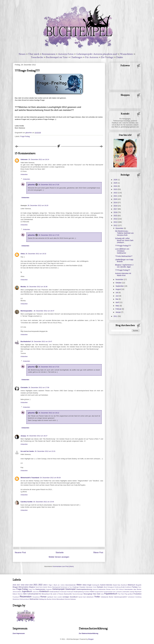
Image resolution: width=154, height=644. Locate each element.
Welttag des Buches (45, 599)
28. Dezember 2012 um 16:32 (36, 254)
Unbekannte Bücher (107, 597)
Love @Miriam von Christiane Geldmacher (122, 251)
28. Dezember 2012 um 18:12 (49, 413)
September (120, 286)
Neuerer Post (20, 553)
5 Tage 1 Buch (52, 585)
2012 (116, 225)
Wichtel (54, 599)
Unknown (24, 159)
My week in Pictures (57, 594)
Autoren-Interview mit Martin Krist (123, 274)
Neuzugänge (88, 594)
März (118, 306)
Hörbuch (121, 589)
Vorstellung (138, 597)
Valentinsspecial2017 (121, 597)
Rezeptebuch (36, 597)
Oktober (119, 283)
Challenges (76, 57)
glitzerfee (31, 185)
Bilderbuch (131, 585)
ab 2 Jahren (61, 585)
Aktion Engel (87, 585)
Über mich (34, 54)
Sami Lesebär (58, 597)
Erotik (123, 587)
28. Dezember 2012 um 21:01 (45, 451)
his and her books (27, 451)
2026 (116, 180)
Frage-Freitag (25, 136)
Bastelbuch (124, 585)
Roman (43, 597)
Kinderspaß (63, 592)
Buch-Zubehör (43, 587)
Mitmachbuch (46, 594)
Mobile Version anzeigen (59, 557)
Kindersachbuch (55, 592)
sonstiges (66, 597)
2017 (116, 209)
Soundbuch (74, 597)
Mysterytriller (68, 594)
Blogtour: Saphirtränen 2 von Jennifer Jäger (124, 266)
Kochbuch (87, 592)
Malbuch (15, 594)
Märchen (20, 594)
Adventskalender (71, 585)
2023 (116, 189)
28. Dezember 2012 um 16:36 (37, 287)
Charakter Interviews (86, 587)
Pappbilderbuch (111, 594)
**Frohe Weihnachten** (124, 256)
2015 (116, 216)
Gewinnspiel (70, 589)
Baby (119, 585)
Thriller (97, 597)
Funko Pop (32, 589)
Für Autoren (92, 57)
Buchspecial (56, 587)
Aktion (79, 585)
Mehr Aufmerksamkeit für (32, 594)
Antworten (24, 174)
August (118, 289)
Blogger (91, 639)
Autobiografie (96, 585)
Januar (118, 312)
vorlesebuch (131, 597)
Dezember (120, 228)
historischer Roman (105, 589)
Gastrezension (40, 589)
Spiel (84, 597)
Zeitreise (73, 599)
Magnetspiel (138, 592)
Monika (23, 287)
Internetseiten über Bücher (133, 589)
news (102, 594)
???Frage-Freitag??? (123, 246)
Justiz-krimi (36, 592)
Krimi (92, 592)
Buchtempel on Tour (57, 57)
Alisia (23, 254)
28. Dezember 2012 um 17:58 (39, 387)
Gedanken (49, 589)
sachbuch (50, 597)
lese (114, 592)
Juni (117, 296)
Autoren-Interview (106, 585)
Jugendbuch (27, 591)
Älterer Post (98, 553)
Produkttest (137, 594)
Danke (120, 57)
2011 (116, 316)
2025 (116, 183)
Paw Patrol (121, 594)
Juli (117, 293)
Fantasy (135, 587)
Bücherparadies (27, 311)
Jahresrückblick (17, 592)
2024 (116, 186)
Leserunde (126, 592)
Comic (95, 587)
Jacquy (23, 436)
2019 (116, 203)
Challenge (76, 587)
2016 (116, 212)
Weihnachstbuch (25, 599)
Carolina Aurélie (27, 502)
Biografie (139, 585)
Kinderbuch (44, 591)
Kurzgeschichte (99, 592)
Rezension (26, 596)
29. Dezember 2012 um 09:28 (50, 478)
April (117, 302)
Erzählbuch (128, 587)
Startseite (60, 553)
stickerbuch (90, 597)
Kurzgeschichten (108, 592)
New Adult (97, 594)
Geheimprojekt (59, 589)
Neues (22, 54)
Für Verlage (107, 57)
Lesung (132, 592)
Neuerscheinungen (78, 594)
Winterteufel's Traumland (30, 478)
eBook (105, 587)
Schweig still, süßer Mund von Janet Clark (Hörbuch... (124, 240)
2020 (116, 199)
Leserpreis (119, 592)
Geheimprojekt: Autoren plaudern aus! (97, 54)
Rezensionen (49, 54)
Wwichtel (67, 599)
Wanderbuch (16, 599)
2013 (116, 222)
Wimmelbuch (61, 599)
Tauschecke (37, 57)
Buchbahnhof (26, 341)
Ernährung (118, 587)
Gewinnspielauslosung (84, 589)
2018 (116, 206)
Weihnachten (34, 599)
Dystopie (100, 587)
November (120, 279)
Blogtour (32, 587)
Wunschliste (127, 54)
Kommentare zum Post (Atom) (63, 566)
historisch (95, 589)
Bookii (37, 587)
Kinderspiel (70, 592)
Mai (117, 299)
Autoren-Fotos (66, 54)
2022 (116, 193)
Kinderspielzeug (79, 592)
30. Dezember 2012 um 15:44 (44, 502)
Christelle (24, 387)
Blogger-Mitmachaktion (21, 587)
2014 (116, 219)
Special (80, 597)
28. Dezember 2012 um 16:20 (38, 205)
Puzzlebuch (16, 597)
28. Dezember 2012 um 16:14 (39, 159)
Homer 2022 (115, 589)
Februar (119, 309)
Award (115, 585)
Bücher (50, 587)
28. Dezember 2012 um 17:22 (49, 367)
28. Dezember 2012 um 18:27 (37, 436)
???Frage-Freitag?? (123, 270)
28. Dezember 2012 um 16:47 (44, 311)
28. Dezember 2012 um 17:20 (49, 185)
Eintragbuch (111, 587)
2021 (116, 196)
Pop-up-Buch (129, 594)
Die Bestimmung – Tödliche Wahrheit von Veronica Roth (124, 233)
